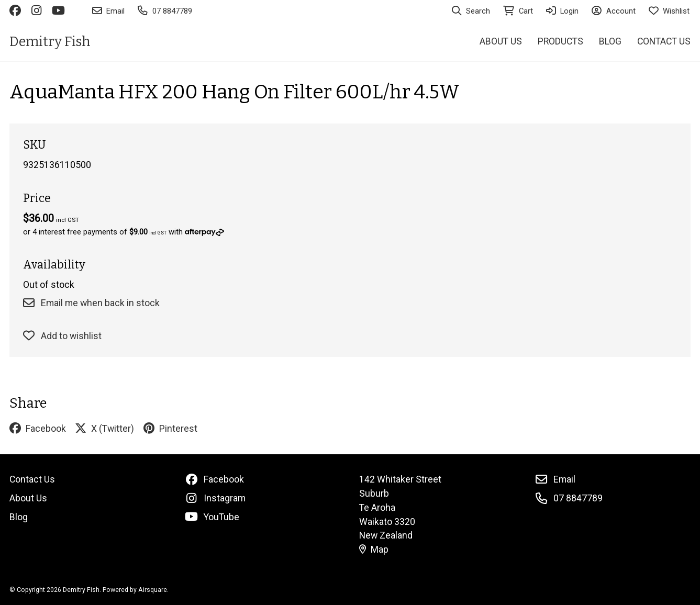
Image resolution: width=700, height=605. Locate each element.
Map (374, 550)
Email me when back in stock (91, 303)
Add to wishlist (62, 336)
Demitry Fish (50, 42)
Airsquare (153, 590)
